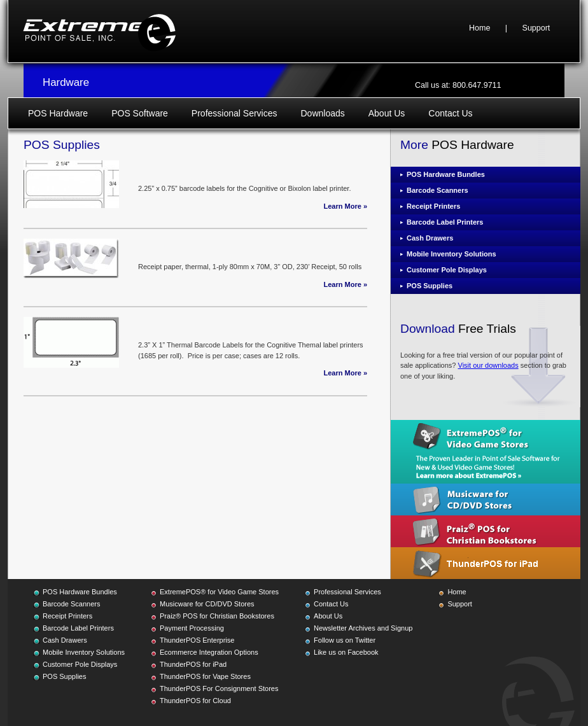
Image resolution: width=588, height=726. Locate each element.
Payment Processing (192, 628)
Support (536, 28)
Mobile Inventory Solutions (451, 254)
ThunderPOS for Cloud (195, 701)
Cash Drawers (430, 238)
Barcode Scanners (437, 190)
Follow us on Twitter (345, 640)
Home (479, 28)
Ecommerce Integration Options (209, 652)
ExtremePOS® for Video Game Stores (219, 592)
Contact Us (450, 113)
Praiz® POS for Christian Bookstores (217, 616)
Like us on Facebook (346, 652)
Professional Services (234, 113)
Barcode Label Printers (445, 222)
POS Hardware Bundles (446, 174)
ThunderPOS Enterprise (197, 640)
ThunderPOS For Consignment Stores (219, 688)
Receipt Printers (433, 206)
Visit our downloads (488, 365)
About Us (387, 113)
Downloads (322, 113)
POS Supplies (430, 286)
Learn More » (346, 206)
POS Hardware (58, 113)
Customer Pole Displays (447, 270)
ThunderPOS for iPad (193, 664)
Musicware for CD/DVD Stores (207, 604)
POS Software (140, 113)
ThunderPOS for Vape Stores (205, 676)
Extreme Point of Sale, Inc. (99, 31)
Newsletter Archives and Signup (363, 628)
